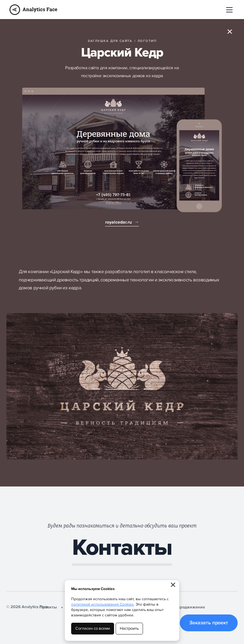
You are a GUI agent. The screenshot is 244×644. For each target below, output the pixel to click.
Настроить (129, 628)
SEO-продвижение (186, 607)
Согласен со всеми (93, 628)
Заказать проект (209, 623)
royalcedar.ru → (122, 222)
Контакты (122, 548)
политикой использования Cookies (102, 604)
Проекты (48, 607)
